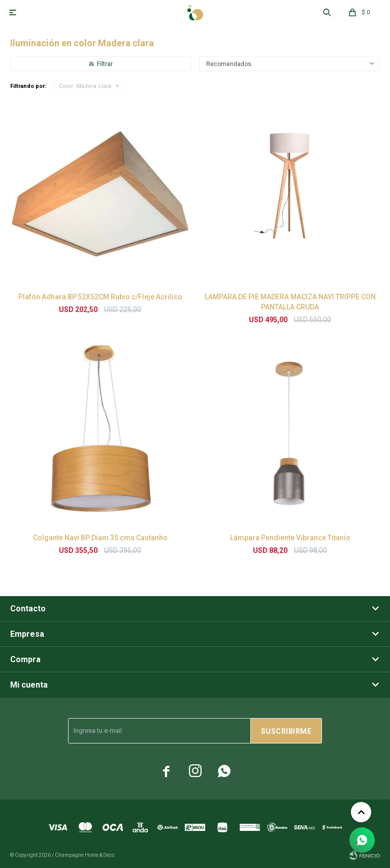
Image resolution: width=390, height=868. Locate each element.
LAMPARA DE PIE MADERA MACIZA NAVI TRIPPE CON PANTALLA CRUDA (290, 302)
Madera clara (85, 86)
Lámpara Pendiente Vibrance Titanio (290, 538)
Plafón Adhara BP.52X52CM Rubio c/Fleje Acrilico (100, 297)
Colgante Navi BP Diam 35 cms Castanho (100, 538)
